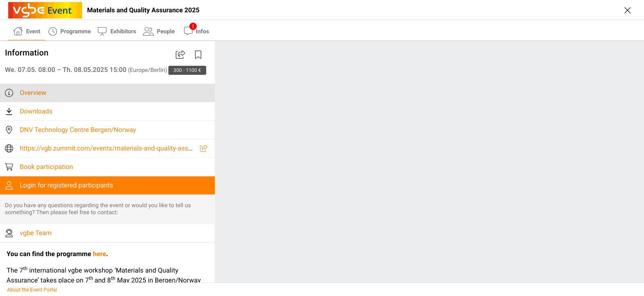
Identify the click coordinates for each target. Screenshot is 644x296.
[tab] (27, 31)
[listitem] (107, 93)
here (99, 254)
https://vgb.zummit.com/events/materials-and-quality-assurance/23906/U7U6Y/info (143, 148)
